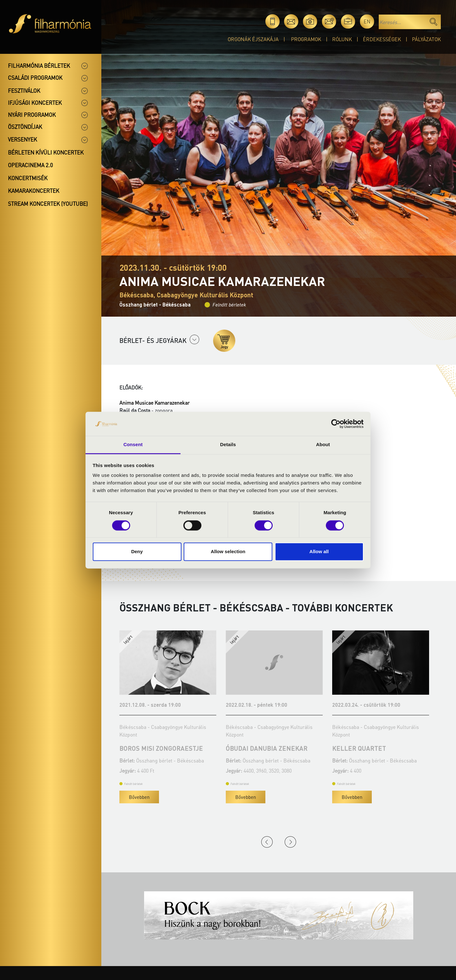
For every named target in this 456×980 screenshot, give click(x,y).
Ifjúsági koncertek (35, 103)
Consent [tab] (133, 445)
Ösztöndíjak (25, 127)
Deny (137, 552)
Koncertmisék (28, 178)
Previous (267, 842)
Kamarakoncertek (34, 191)
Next (290, 842)
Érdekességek (382, 39)
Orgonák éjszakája (253, 39)
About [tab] (323, 445)
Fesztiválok (24, 91)
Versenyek (22, 139)
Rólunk (342, 39)
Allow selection (228, 552)
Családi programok (35, 78)
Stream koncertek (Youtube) (48, 204)
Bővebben (139, 797)
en (367, 21)
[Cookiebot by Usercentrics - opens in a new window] (336, 424)
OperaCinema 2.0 (30, 165)
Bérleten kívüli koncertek (46, 152)
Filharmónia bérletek (39, 66)
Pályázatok (426, 39)
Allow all (319, 552)
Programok (306, 39)
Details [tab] (228, 445)
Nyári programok (32, 115)
